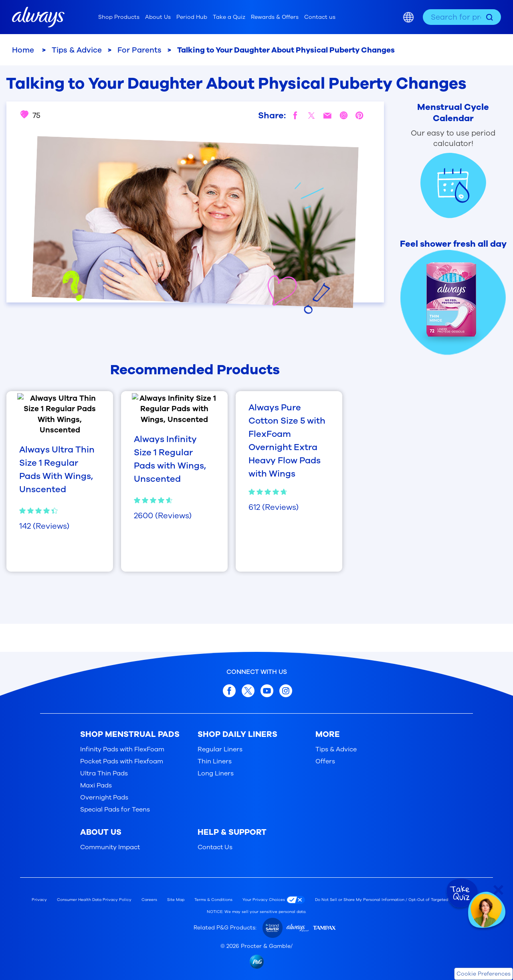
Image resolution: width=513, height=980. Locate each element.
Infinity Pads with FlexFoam (122, 749)
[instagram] (343, 116)
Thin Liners (215, 761)
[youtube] (267, 691)
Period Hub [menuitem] (192, 17)
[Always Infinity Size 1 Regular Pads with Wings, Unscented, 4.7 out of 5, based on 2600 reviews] (174, 445)
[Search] (490, 17)
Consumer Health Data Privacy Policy (94, 900)
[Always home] (38, 17)
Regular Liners (220, 749)
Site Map (176, 900)
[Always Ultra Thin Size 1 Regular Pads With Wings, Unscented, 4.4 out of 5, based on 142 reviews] (60, 445)
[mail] (327, 116)
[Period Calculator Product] (445, 160)
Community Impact (110, 847)
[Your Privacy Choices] (276, 900)
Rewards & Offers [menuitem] (275, 17)
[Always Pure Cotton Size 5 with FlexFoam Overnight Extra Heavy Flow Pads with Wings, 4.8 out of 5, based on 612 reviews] (289, 457)
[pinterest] (360, 116)
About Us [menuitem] (158, 17)
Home (24, 50)
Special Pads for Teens (115, 810)
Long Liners (216, 773)
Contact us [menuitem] (320, 17)
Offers (325, 761)
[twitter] (311, 116)
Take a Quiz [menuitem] (229, 17)
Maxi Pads (96, 785)
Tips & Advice (77, 50)
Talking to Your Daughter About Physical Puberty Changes (286, 50)
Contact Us (215, 847)
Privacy (39, 900)
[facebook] (295, 116)
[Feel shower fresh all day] (445, 297)
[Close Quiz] (498, 890)
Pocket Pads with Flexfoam (122, 761)
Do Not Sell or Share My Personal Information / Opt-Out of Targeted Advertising (393, 900)
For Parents (139, 50)
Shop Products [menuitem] (119, 17)
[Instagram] (286, 691)
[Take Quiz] (461, 893)
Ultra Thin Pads (104, 773)
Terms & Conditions (213, 900)
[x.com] (248, 691)
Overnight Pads (104, 797)
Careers (149, 900)
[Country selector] (408, 17)
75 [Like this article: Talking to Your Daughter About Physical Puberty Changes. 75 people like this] (30, 116)
